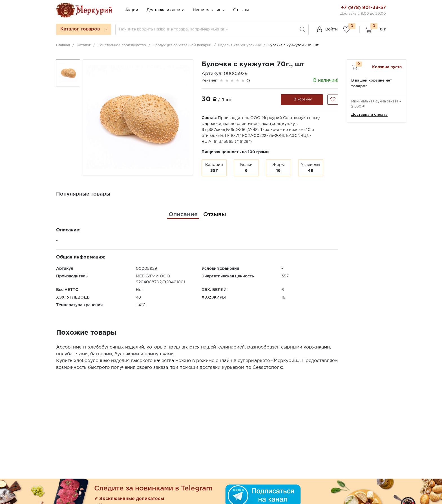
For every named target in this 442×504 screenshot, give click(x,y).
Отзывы (241, 10)
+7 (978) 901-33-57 (363, 8)
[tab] (183, 214)
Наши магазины (209, 10)
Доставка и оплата (165, 10)
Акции (132, 10)
